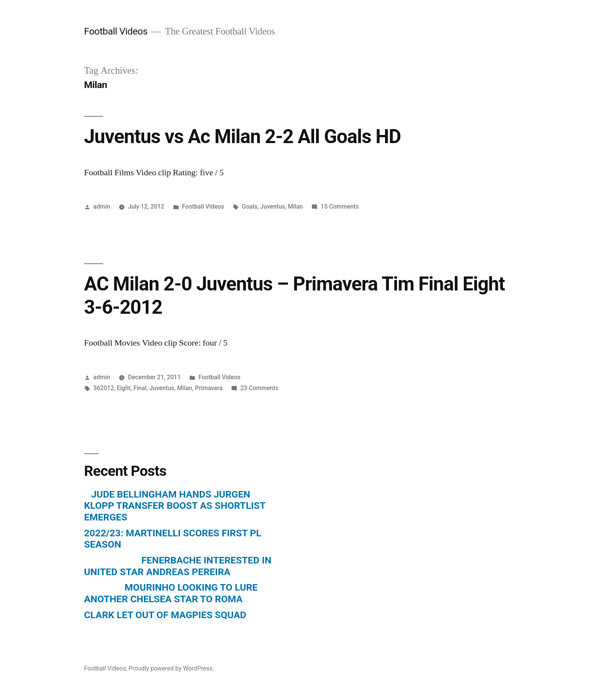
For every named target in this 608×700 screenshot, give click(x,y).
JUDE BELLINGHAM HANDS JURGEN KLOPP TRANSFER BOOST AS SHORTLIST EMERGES (175, 506)
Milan (296, 207)
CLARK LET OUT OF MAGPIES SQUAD (165, 615)
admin (102, 207)
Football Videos (116, 31)
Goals (250, 207)
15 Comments (340, 207)
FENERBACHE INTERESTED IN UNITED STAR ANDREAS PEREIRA (178, 566)
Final (140, 388)
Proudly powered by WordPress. (171, 668)
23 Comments (259, 388)
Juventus (273, 207)
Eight (124, 388)
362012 (104, 388)
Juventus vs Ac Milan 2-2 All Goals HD (243, 137)
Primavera (209, 388)
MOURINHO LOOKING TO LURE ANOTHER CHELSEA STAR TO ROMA (171, 593)
